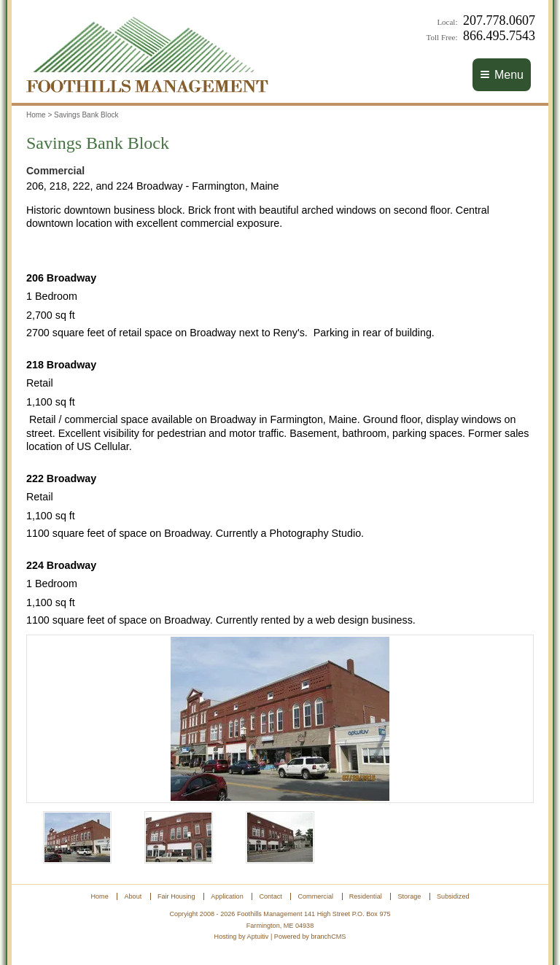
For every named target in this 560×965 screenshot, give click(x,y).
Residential (366, 896)
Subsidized (453, 896)
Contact (270, 896)
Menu (502, 75)
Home (36, 115)
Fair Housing (176, 896)
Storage (409, 896)
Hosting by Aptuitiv (242, 937)
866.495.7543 (499, 36)
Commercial (316, 896)
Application (227, 896)
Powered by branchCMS (310, 937)
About (133, 896)
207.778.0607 (499, 20)
